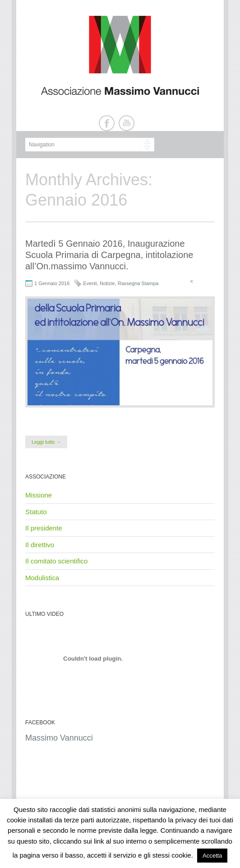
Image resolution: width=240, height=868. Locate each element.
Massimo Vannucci (59, 738)
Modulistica (42, 578)
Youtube (127, 123)
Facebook (107, 123)
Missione (39, 495)
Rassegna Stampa (138, 283)
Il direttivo (40, 545)
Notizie (107, 283)
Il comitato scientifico (56, 561)
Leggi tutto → (46, 442)
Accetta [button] (212, 856)
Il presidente (44, 528)
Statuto (36, 512)
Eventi (90, 283)
